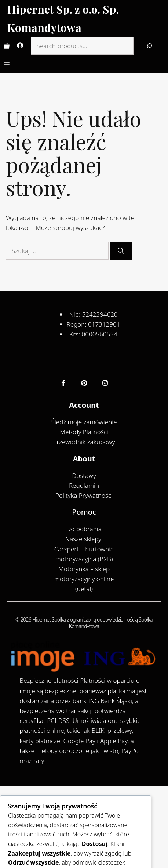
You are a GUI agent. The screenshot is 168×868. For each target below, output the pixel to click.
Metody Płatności (84, 432)
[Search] (149, 46)
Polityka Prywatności (84, 495)
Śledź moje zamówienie (84, 422)
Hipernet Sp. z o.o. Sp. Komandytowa (63, 18)
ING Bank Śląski (110, 701)
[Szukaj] (121, 251)
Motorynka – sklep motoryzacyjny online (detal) (84, 579)
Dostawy (84, 476)
